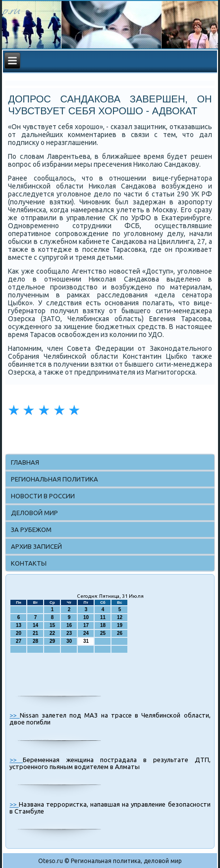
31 (86, 641)
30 (69, 641)
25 (103, 633)
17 (86, 625)
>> (14, 715)
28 (35, 641)
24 (86, 633)
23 (69, 633)
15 (52, 625)
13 (19, 625)
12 (120, 617)
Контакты (29, 563)
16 (69, 625)
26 (120, 633)
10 (86, 617)
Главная (25, 462)
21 (35, 633)
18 (103, 625)
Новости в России (43, 496)
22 (52, 633)
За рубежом (31, 530)
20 (19, 633)
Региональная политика (55, 479)
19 (120, 625)
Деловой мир (34, 513)
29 (52, 641)
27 (19, 641)
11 (103, 617)
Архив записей (36, 546)
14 (35, 625)
